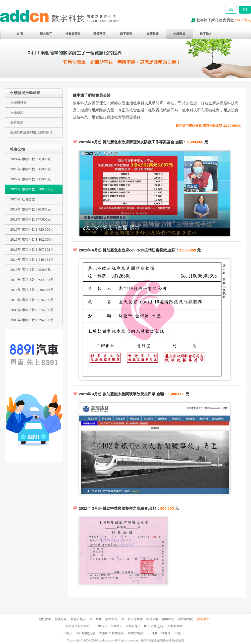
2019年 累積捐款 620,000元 (30, 209)
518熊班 (67, 633)
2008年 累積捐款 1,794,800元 (32, 320)
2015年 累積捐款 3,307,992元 (32, 250)
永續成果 (17, 113)
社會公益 (152, 619)
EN (231, 10)
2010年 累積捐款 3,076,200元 (32, 300)
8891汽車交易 (153, 626)
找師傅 (166, 633)
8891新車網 (175, 626)
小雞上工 (180, 633)
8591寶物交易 (86, 633)
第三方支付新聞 (132, 619)
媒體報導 (153, 34)
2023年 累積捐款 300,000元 (30, 169)
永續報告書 (18, 102)
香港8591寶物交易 (112, 633)
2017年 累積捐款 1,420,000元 (32, 229)
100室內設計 (136, 633)
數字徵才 (206, 34)
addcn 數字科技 (65, 18)
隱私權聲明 (186, 619)
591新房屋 (133, 626)
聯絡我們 (168, 619)
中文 (245, 10)
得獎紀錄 (61, 619)
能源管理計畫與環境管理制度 (32, 133)
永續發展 (179, 34)
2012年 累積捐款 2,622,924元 (32, 280)
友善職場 (17, 123)
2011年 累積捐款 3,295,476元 (32, 290)
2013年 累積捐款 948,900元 (30, 270)
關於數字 (46, 34)
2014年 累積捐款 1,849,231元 (32, 260)
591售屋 (117, 626)
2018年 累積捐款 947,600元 (30, 219)
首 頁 (19, 34)
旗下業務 (126, 34)
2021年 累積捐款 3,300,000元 (32, 189)
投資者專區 (73, 34)
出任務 (153, 633)
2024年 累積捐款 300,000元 (30, 159)
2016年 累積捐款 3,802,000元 (32, 240)
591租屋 (102, 626)
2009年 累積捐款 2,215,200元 (32, 310)
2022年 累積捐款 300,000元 (30, 179)
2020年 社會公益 (23, 199)
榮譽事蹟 (99, 34)
